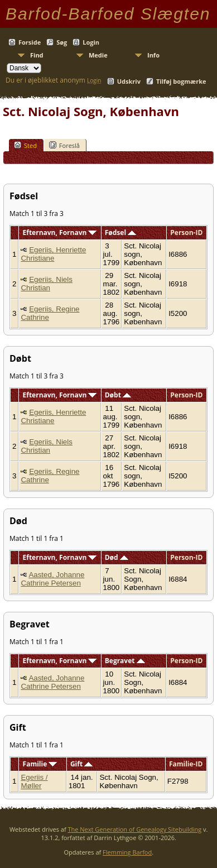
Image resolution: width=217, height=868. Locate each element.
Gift (81, 764)
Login (91, 42)
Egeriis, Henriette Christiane (53, 254)
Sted (25, 145)
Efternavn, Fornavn (60, 232)
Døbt (118, 395)
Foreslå (64, 145)
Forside (30, 42)
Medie (98, 55)
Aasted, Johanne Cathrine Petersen (52, 579)
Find (37, 55)
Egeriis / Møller (34, 781)
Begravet (125, 661)
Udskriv (129, 81)
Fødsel (120, 232)
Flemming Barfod (127, 852)
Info (153, 55)
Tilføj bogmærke (181, 81)
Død (117, 557)
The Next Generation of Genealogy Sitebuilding (135, 829)
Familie (40, 764)
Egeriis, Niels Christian (46, 284)
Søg (62, 42)
